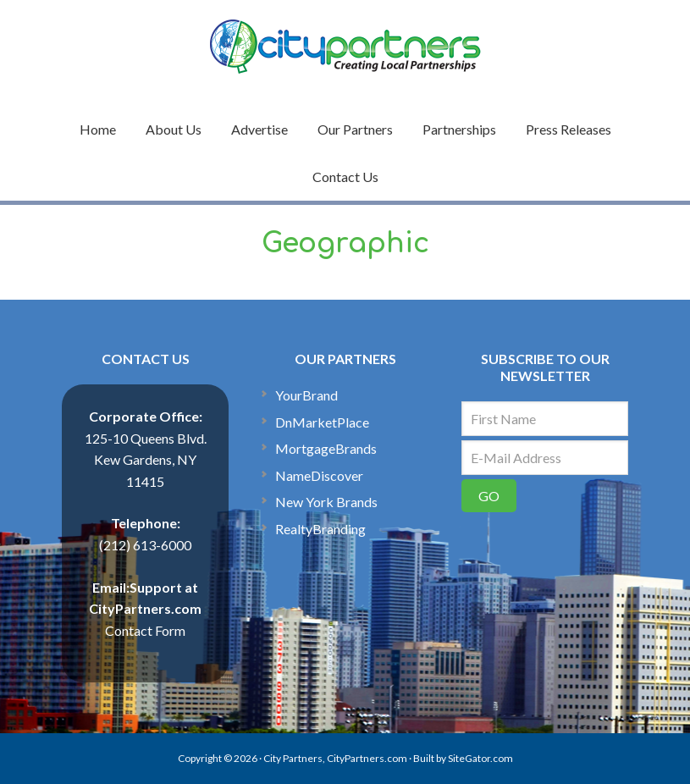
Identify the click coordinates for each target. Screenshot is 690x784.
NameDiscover (319, 475)
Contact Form (145, 630)
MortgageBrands (326, 448)
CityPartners (345, 47)
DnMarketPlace (322, 422)
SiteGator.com (480, 758)
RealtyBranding (320, 529)
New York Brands (326, 502)
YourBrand (306, 395)
